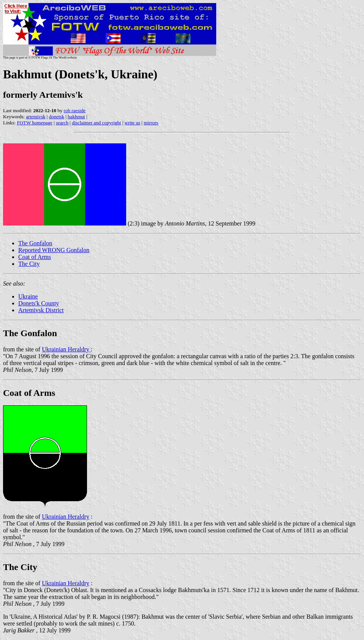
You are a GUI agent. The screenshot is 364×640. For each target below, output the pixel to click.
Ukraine (28, 296)
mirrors (151, 123)
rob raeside (75, 110)
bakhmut (76, 117)
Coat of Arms (35, 257)
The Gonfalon (35, 243)
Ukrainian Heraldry (66, 349)
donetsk (57, 117)
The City (29, 264)
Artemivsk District (41, 310)
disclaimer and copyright (96, 123)
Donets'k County (39, 303)
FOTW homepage (34, 123)
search (62, 123)
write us (133, 123)
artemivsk (36, 117)
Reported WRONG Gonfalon (54, 250)
